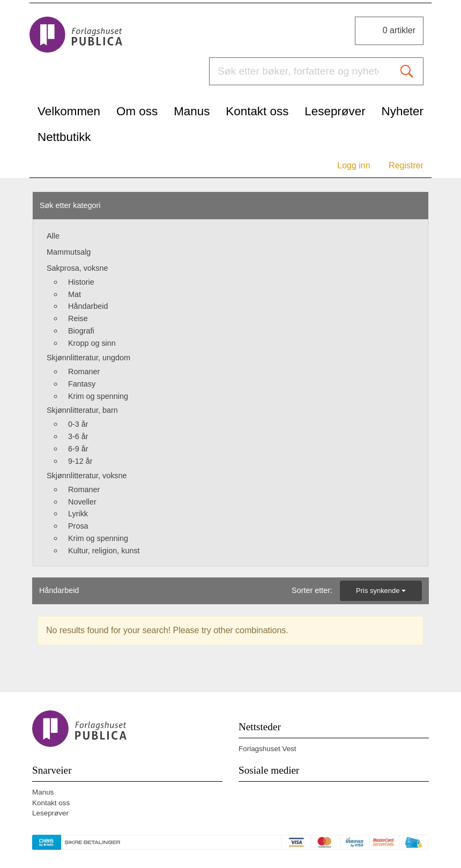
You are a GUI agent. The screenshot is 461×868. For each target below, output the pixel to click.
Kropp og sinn (92, 343)
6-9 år (78, 449)
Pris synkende (381, 591)
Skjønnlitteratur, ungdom (88, 358)
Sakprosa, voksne (77, 268)
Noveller (82, 502)
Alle (53, 236)
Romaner (84, 372)
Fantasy (82, 384)
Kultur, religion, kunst (104, 551)
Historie (81, 282)
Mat (75, 294)
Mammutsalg (69, 252)
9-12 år (80, 461)
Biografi (81, 331)
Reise (78, 318)
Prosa (78, 526)
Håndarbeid (88, 306)
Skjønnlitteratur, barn (82, 410)
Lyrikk (78, 514)
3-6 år (78, 436)
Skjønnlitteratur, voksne (87, 476)
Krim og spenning (98, 396)
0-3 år (78, 424)
